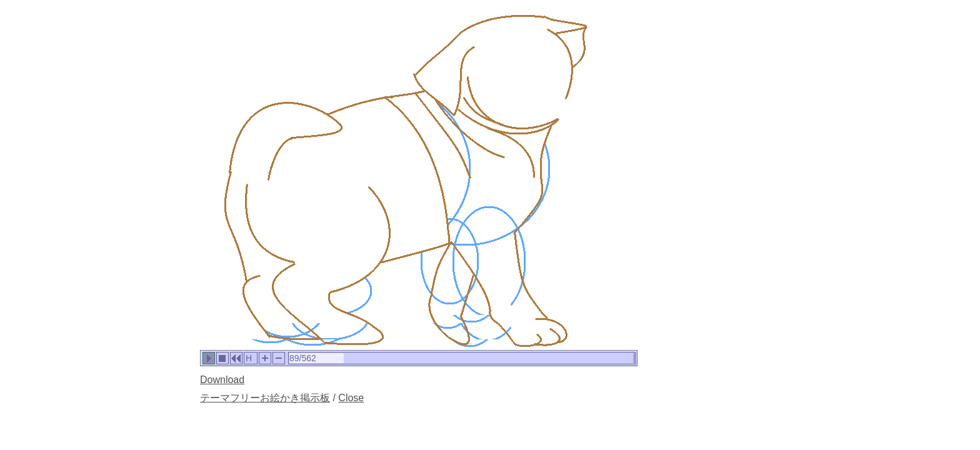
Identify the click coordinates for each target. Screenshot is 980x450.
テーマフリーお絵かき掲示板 (265, 398)
